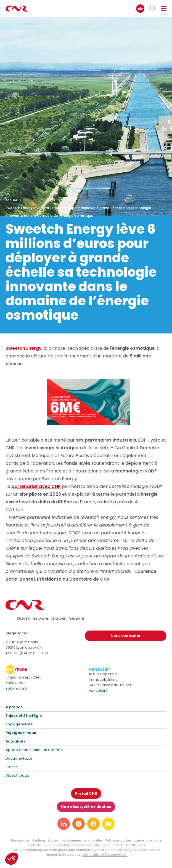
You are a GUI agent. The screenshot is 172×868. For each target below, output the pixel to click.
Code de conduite (41, 845)
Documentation (19, 758)
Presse (12, 767)
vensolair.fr (99, 691)
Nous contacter (126, 636)
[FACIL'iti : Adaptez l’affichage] (140, 9)
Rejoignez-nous (21, 733)
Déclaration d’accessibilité (79, 845)
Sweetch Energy (24, 348)
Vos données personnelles (82, 840)
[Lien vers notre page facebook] (93, 824)
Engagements (19, 724)
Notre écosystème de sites (86, 807)
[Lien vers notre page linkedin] (64, 824)
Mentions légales (45, 840)
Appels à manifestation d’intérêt (34, 750)
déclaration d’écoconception (105, 854)
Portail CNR (86, 793)
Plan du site (20, 840)
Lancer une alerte (148, 840)
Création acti (113, 845)
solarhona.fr (16, 688)
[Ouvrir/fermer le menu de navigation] (164, 9)
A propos (14, 707)
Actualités (15, 741)
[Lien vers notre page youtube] (108, 824)
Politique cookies (119, 840)
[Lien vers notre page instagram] (79, 824)
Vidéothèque (17, 775)
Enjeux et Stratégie (24, 716)
